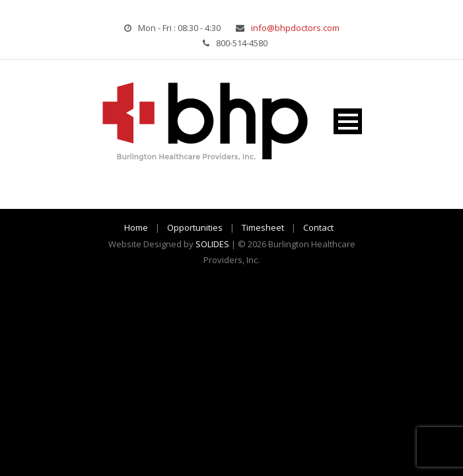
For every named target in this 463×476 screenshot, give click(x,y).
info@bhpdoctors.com (295, 28)
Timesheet (263, 227)
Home (136, 227)
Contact (318, 227)
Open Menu (348, 121)
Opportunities (195, 227)
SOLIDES (212, 244)
